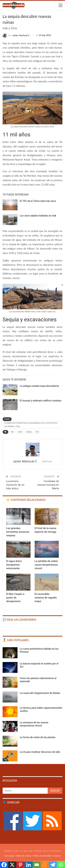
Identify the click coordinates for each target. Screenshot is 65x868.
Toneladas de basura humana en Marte (48, 485)
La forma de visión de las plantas (38, 737)
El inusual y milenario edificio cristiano (41, 401)
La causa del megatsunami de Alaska (40, 693)
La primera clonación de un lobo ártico (15, 485)
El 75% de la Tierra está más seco (38, 201)
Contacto (57, 856)
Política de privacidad (42, 856)
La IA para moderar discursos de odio (40, 752)
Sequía (29, 432)
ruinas (20, 432)
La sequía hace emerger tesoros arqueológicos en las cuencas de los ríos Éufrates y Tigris (31, 425)
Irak (12, 432)
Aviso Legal (9, 856)
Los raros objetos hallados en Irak (38, 216)
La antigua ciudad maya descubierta (39, 386)
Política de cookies (23, 856)
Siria (37, 432)
